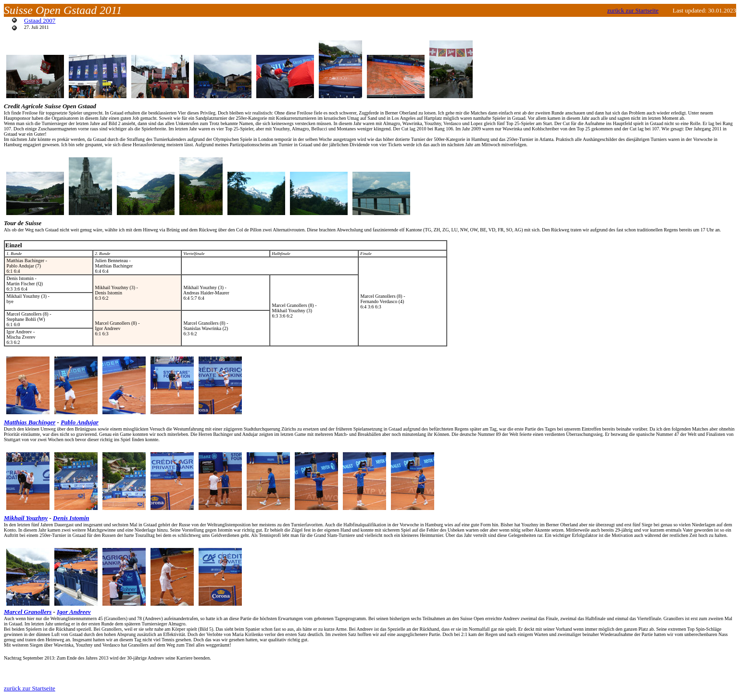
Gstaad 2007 (40, 20)
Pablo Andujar (80, 422)
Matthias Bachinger (30, 422)
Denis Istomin (71, 518)
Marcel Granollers (28, 612)
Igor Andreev (74, 612)
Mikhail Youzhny (26, 518)
